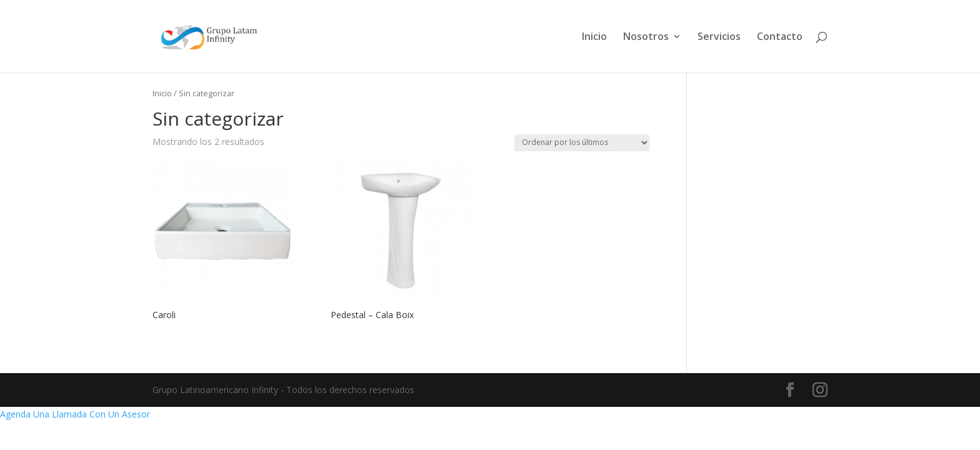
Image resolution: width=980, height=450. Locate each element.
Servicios (719, 37)
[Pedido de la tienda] (582, 143)
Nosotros (646, 37)
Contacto (780, 37)
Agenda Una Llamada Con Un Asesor (75, 414)
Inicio (594, 37)
